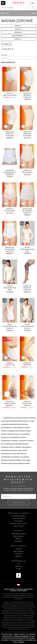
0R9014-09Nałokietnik (27, 364)
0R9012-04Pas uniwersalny (27, 171)
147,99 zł (27, 253)
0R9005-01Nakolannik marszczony (27, 95)
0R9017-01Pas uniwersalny (10, 210)
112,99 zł (27, 330)
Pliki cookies (19, 566)
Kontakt (19, 569)
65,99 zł (27, 292)
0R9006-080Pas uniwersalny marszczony (27, 211)
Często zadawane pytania (19, 534)
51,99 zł (27, 99)
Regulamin (19, 538)
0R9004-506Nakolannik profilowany (10, 134)
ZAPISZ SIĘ (19, 503)
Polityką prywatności (21, 636)
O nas (19, 564)
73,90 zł (10, 176)
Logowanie (18, 549)
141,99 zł (10, 292)
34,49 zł (27, 138)
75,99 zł (27, 215)
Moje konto (19, 546)
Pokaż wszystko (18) (8, 62)
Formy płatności (18, 521)
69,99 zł (10, 138)
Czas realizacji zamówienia (19, 516)
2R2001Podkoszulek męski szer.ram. (27, 326)
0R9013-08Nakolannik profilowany (27, 134)
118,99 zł (10, 330)
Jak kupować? (18, 541)
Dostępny (6, 44)
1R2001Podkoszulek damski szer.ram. (10, 326)
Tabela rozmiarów (19, 526)
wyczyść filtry (8, 49)
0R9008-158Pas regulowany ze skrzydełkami (10, 172)
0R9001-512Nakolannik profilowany (27, 288)
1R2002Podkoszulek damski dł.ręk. (27, 249)
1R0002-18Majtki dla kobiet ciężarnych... (10, 403)
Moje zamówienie (19, 551)
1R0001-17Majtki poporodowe (10, 94)
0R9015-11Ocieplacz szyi (10, 364)
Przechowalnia (18, 554)
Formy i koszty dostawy (19, 518)
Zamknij (21, 642)
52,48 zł (27, 174)
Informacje (18, 561)
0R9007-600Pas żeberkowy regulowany (10, 249)
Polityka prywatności (18, 536)
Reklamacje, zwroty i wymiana (19, 523)
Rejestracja (19, 556)
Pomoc (18, 531)
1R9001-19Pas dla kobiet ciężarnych (27, 403)
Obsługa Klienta (19, 513)
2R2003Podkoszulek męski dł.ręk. (10, 288)
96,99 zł (10, 253)
